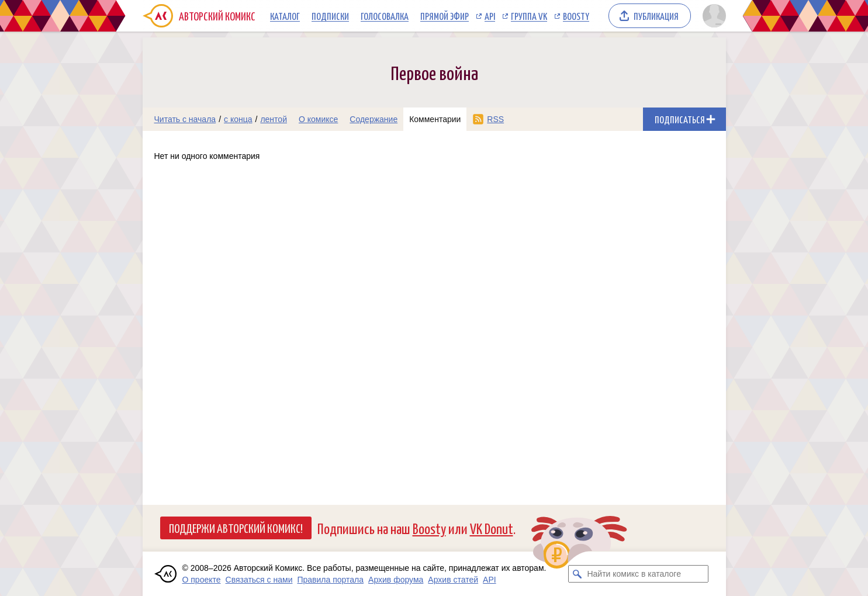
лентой (274, 119)
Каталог (285, 16)
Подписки (330, 16)
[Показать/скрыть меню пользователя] (712, 16)
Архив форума (396, 580)
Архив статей (453, 580)
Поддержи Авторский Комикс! (236, 528)
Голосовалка (385, 16)
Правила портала (330, 580)
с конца (238, 119)
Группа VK (529, 16)
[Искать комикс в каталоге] (577, 574)
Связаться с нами (259, 580)
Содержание (374, 119)
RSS (495, 119)
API (490, 16)
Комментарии (435, 119)
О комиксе (318, 119)
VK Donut (492, 528)
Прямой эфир (445, 16)
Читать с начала (185, 119)
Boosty (576, 16)
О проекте (202, 580)
